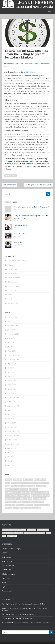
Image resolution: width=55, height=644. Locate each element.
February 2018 (12, 385)
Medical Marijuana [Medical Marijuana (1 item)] (21, 502)
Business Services (33, 64)
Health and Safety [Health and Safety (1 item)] (20, 495)
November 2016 (13, 436)
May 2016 (11, 461)
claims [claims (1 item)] (8, 483)
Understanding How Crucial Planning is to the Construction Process (25, 623)
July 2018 (11, 368)
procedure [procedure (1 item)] (20, 505)
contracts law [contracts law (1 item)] (44, 483)
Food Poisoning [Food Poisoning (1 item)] (29, 492)
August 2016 (12, 448)
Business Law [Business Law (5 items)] (32, 530)
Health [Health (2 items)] (48, 533)
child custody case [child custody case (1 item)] (40, 480)
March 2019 (12, 351)
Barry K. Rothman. (28, 72)
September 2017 (13, 406)
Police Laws (18, 243)
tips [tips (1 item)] (7, 508)
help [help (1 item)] (28, 495)
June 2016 (11, 457)
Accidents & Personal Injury (17, 261)
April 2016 (11, 465)
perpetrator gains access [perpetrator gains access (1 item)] (36, 502)
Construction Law (14, 278)
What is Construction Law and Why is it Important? (31, 207)
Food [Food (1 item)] (21, 492)
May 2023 (11, 321)
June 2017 (11, 414)
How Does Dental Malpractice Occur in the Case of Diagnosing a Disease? (24, 609)
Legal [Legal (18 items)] (4, 536)
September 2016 (13, 444)
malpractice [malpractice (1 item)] (9, 502)
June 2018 (11, 372)
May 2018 (11, 376)
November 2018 (13, 359)
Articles (10, 265)
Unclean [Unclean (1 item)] (12, 508)
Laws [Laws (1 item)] (25, 499)
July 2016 (11, 453)
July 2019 (11, 342)
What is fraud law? (20, 234)
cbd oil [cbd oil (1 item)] (30, 480)
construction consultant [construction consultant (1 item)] (19, 483)
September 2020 (13, 326)
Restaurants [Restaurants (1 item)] (29, 505)
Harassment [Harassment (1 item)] (45, 492)
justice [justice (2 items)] (20, 499)
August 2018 (12, 364)
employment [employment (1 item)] (33, 489)
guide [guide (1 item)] (37, 492)
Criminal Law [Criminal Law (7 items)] (19, 533)
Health (10, 295)
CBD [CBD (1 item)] (25, 480)
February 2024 (12, 317)
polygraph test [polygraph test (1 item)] (10, 505)
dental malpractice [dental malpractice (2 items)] (29, 486)
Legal (10, 299)
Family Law (12, 290)
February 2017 (12, 427)
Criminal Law (12, 282)
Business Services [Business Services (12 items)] (43, 530)
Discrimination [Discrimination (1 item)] (41, 486)
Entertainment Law (11, 175)
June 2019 (11, 347)
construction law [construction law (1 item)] (33, 483)
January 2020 (12, 330)
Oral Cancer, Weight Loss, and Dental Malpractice (19, 614)
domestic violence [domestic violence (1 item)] (11, 489)
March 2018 (12, 381)
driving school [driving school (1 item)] (23, 489)
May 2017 (11, 419)
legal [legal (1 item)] (30, 499)
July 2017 (11, 410)
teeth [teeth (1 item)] (48, 505)
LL (23, 64)
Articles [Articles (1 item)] (23, 530)
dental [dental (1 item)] (8, 486)
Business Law (13, 269)
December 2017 (13, 393)
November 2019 (13, 334)
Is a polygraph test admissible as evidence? (17, 619)
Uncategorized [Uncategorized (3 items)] (12, 536)
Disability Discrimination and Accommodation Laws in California (24, 604)
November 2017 (13, 397)
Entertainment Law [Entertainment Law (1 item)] (11, 492)
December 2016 (13, 431)
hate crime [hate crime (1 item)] (9, 495)
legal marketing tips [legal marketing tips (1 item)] (40, 499)
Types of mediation (20, 225)
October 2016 (12, 440)
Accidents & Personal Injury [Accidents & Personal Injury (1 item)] (11, 530)
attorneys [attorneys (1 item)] (9, 480)
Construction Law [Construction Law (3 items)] (8, 533)
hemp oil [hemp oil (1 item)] (34, 495)
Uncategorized (13, 303)
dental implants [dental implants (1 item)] (16, 486)
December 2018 (13, 355)
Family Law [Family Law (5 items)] (41, 533)
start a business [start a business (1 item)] (39, 505)
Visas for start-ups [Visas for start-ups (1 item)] (22, 508)
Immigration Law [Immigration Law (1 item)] (11, 499)
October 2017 (12, 402)
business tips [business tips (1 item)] (18, 480)
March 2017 (12, 423)
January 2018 (12, 389)
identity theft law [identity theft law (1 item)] (44, 495)
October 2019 (12, 338)
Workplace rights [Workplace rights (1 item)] (35, 508)
